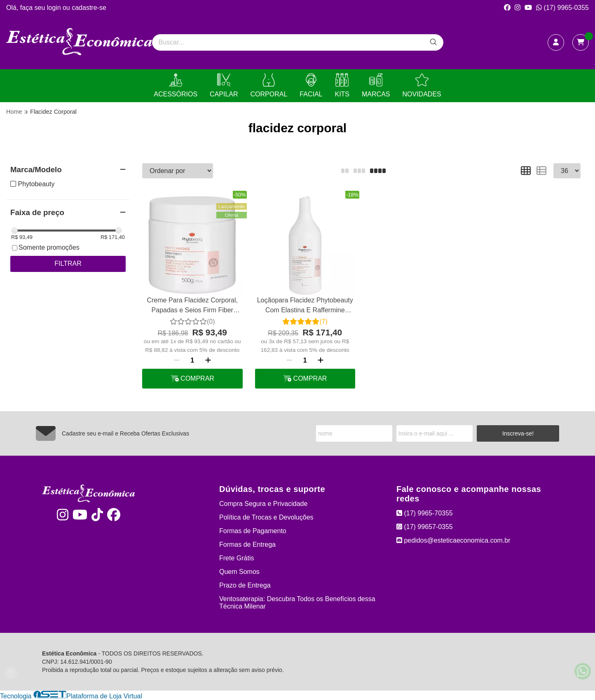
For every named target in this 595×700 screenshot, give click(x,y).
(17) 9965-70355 (425, 513)
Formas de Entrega (247, 544)
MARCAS (376, 85)
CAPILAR (224, 85)
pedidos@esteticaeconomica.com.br (453, 540)
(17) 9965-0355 (562, 8)
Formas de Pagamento (253, 531)
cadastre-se (89, 8)
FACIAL (311, 85)
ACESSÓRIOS (176, 85)
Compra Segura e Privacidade (263, 504)
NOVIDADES (422, 85)
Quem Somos (239, 572)
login (55, 8)
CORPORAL (269, 85)
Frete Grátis (237, 558)
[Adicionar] (208, 361)
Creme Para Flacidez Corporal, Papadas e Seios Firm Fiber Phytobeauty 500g (192, 306)
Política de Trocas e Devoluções (266, 517)
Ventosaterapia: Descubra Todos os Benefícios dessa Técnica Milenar (297, 603)
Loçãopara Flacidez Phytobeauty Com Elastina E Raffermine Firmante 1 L (305, 306)
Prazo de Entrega (245, 585)
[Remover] (177, 361)
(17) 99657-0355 (425, 527)
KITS (342, 85)
